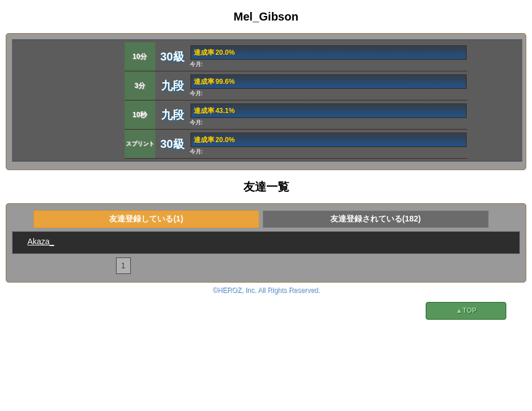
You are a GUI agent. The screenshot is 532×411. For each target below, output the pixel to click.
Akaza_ (41, 241)
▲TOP (466, 311)
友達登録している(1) (146, 219)
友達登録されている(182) (376, 219)
